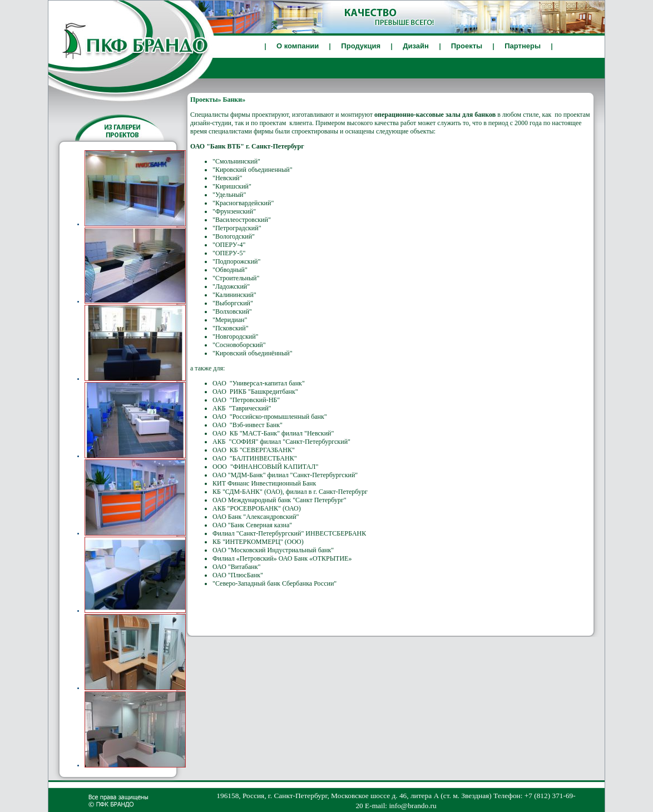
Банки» (234, 100)
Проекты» (206, 100)
